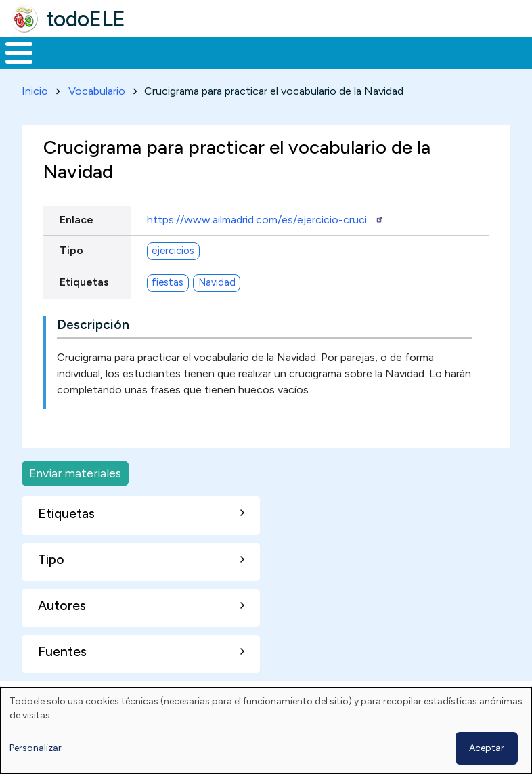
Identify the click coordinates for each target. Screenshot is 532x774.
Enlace (76, 245)
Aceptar (487, 748)
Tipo (71, 275)
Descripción (93, 350)
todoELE (86, 19)
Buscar (518, 51)
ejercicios (173, 276)
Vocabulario (97, 116)
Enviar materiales (75, 498)
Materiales (65, 65)
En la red (295, 65)
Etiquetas (84, 307)
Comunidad (457, 65)
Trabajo (233, 65)
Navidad (217, 307)
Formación (152, 65)
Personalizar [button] (36, 748)
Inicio (12, 66)
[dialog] (266, 731)
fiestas (168, 307)
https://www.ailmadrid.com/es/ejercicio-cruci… (265, 245)
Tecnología (367, 65)
